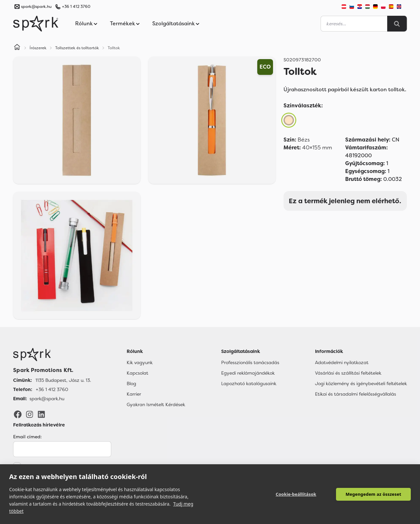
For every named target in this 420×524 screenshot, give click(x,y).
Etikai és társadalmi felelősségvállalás (356, 394)
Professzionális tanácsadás (250, 362)
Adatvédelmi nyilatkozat (342, 362)
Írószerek (38, 48)
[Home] (17, 48)
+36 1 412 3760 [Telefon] (52, 389)
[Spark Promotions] (36, 24)
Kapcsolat (137, 373)
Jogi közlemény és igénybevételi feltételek (361, 383)
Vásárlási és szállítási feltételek (348, 373)
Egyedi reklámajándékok (248, 373)
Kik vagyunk (140, 362)
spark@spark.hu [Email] (47, 399)
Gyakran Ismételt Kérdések (156, 404)
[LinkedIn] (41, 414)
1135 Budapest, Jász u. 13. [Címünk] (63, 380)
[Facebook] (18, 414)
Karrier (134, 394)
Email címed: (27, 437)
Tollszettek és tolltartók (77, 48)
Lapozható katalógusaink (249, 383)
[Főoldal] (52, 355)
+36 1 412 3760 (76, 7)
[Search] (397, 24)
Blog (131, 383)
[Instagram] (30, 414)
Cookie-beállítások (296, 494)
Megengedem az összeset (373, 494)
